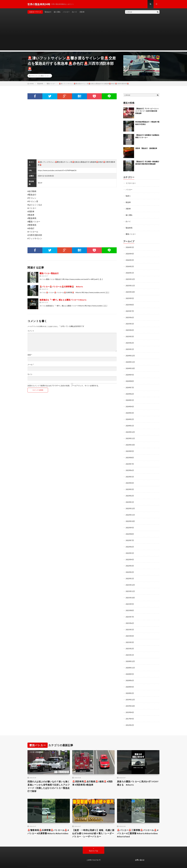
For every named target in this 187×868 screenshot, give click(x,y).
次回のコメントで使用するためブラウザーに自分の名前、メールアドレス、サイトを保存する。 (64, 386)
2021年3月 (130, 634)
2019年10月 (130, 697)
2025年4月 (130, 328)
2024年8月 (130, 378)
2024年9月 (130, 372)
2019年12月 (130, 691)
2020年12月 (130, 653)
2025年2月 (130, 340)
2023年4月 (130, 478)
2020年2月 (130, 685)
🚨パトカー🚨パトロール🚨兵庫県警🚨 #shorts (61, 287)
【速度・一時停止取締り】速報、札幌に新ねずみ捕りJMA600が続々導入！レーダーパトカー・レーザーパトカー (93, 824)
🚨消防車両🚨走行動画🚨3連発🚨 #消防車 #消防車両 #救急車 (92, 774)
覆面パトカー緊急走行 (49, 273)
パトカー (66, 12)
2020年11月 (130, 659)
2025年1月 (130, 347)
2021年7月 (130, 609)
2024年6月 (130, 390)
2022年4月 (130, 553)
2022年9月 (130, 522)
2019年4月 (130, 703)
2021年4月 (130, 628)
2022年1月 (130, 572)
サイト (30, 374)
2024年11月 (130, 359)
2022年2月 (130, 566)
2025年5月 (130, 322)
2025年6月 (130, 315)
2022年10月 (130, 516)
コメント (31, 331)
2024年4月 (130, 403)
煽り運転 (57, 12)
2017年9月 (130, 710)
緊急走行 (48, 12)
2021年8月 (130, 603)
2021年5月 (130, 622)
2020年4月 (130, 678)
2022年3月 (130, 559)
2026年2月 (130, 265)
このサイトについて (94, 851)
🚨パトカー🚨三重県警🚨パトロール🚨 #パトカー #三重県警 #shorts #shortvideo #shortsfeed (138, 824)
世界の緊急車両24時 (51, 863)
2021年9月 (130, 597)
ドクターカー (131, 183)
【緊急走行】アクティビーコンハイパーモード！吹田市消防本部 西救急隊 (147, 111)
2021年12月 (130, 578)
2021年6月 (130, 616)
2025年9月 (130, 296)
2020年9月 (130, 666)
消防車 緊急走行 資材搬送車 (146, 148)
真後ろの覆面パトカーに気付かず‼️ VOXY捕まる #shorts (138, 774)
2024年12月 (130, 353)
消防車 (82, 12)
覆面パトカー (45, 76)
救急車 (128, 202)
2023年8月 (130, 453)
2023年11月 (130, 434)
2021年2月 (130, 641)
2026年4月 (130, 253)
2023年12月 (130, 428)
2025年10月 (130, 290)
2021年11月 (130, 584)
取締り (128, 196)
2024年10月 (130, 365)
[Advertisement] (93, 34)
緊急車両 (129, 227)
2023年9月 (130, 447)
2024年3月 (130, 409)
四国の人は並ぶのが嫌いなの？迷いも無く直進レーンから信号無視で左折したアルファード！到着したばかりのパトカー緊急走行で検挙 (49, 777)
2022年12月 (130, 503)
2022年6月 (130, 541)
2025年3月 (130, 334)
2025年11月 (130, 284)
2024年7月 (130, 384)
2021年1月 (130, 647)
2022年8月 (130, 528)
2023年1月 (130, 497)
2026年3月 (130, 259)
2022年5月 (130, 547)
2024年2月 (130, 415)
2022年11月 (130, 509)
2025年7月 (130, 309)
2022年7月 (130, 534)
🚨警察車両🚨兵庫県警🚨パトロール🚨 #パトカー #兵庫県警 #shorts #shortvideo (48, 822)
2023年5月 (130, 472)
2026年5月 (130, 246)
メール (31, 365)
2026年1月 (130, 271)
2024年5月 (130, 397)
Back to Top (94, 842)
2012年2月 (130, 716)
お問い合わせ (140, 851)
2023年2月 (130, 491)
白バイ (75, 12)
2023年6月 (130, 465)
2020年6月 (130, 672)
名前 (30, 355)
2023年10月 (130, 440)
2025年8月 (130, 303)
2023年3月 (130, 484)
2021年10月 (130, 591)
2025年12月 (130, 278)
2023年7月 (130, 459)
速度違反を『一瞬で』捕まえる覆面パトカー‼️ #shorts (63, 300)
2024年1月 (130, 422)
